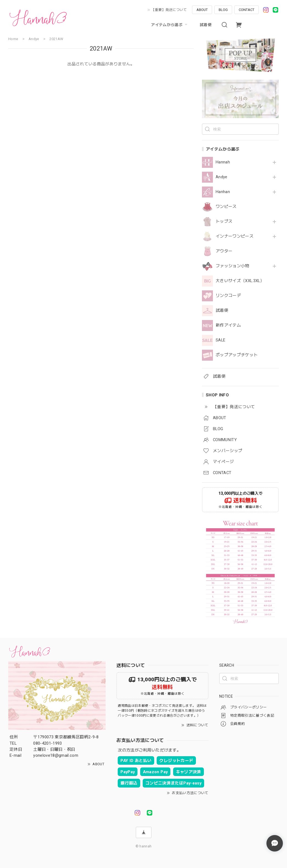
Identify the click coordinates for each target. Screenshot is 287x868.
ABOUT (202, 10)
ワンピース (226, 207)
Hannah (223, 162)
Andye (222, 177)
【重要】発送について (169, 10)
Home (13, 39)
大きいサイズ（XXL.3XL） (240, 281)
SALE (220, 340)
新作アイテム (228, 325)
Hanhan (223, 192)
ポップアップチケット (237, 355)
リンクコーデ (228, 296)
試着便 (206, 25)
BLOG (223, 10)
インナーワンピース (235, 236)
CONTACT (247, 10)
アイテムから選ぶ (170, 25)
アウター (224, 251)
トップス (224, 222)
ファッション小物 (233, 266)
